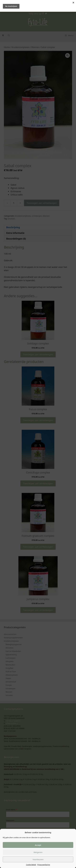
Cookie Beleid (31, 865)
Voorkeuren (38, 859)
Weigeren (38, 852)
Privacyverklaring (44, 865)
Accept (38, 845)
